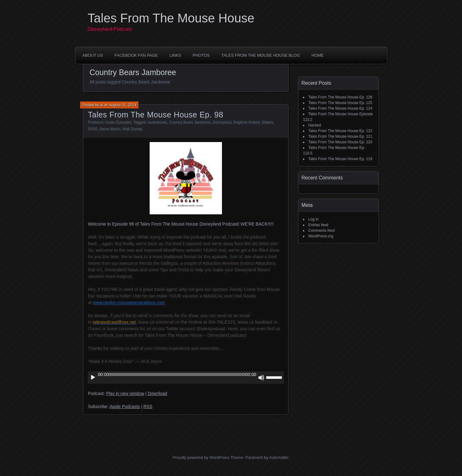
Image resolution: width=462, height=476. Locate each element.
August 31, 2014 (123, 105)
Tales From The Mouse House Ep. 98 (156, 115)
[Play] (93, 378)
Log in (313, 219)
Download (157, 393)
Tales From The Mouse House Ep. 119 (340, 159)
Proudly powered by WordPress (201, 457)
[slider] (177, 374)
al (101, 105)
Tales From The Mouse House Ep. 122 (340, 131)
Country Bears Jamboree (190, 122)
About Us (93, 55)
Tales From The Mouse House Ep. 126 (340, 97)
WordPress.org (321, 236)
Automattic (279, 457)
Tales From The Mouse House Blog (261, 55)
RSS (148, 407)
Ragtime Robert (247, 122)
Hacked (315, 125)
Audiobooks (157, 122)
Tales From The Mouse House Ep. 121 (340, 136)
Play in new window (125, 393)
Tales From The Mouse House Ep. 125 (340, 103)
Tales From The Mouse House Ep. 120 (340, 142)
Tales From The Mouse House (171, 18)
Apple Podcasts (125, 407)
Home (318, 55)
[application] (186, 378)
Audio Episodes (118, 122)
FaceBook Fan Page (136, 55)
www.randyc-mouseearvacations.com (129, 302)
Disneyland (222, 122)
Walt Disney (132, 129)
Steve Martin (110, 129)
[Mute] (261, 378)
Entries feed (318, 225)
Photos (201, 55)
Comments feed (322, 231)
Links (175, 55)
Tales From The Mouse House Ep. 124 (340, 108)
